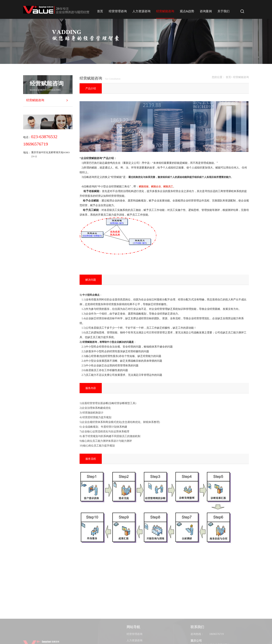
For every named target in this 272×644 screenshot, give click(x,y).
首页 (100, 11)
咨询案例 (206, 11)
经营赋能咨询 (165, 11)
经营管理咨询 (118, 11)
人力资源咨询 (141, 11)
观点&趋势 (187, 11)
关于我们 (223, 11)
